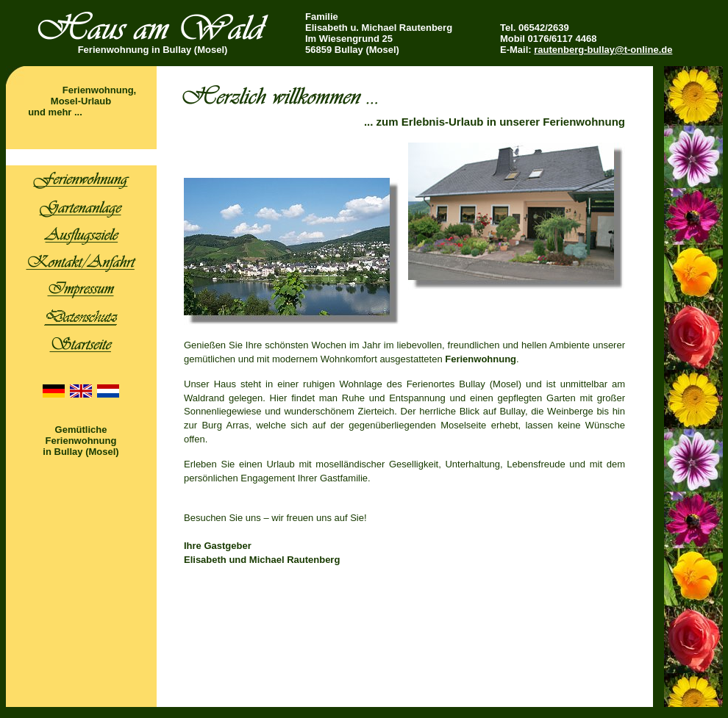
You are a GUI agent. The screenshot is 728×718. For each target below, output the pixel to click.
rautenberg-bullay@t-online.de (603, 50)
